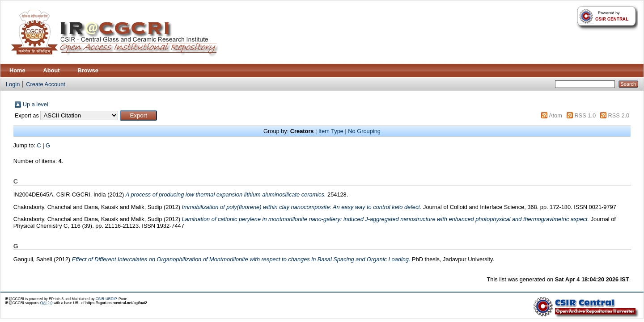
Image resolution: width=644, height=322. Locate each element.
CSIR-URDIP (106, 299)
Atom (555, 115)
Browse (88, 70)
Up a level (36, 104)
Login (13, 84)
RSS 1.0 (585, 115)
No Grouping (364, 131)
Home (17, 70)
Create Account (46, 84)
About (52, 70)
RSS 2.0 (619, 115)
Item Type (331, 131)
